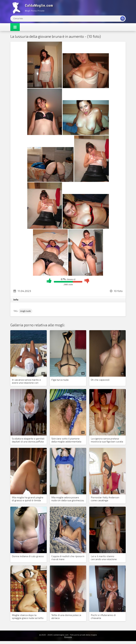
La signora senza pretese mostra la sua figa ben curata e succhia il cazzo (107, 440)
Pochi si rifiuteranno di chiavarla (103, 616)
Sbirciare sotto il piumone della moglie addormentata (66, 440)
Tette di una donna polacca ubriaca (66, 616)
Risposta (68, 637)
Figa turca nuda (60, 380)
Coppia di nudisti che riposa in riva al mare (68, 558)
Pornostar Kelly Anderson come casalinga (105, 499)
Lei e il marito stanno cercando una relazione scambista (104, 558)
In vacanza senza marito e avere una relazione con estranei (26, 381)
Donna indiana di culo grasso (28, 556)
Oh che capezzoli (100, 380)
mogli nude (26, 311)
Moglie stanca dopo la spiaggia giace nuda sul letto (28, 616)
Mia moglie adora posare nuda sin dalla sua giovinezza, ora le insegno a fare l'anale (68, 499)
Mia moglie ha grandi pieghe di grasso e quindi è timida (28, 499)
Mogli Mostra (33, 8)
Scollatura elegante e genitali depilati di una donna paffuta (28, 440)
